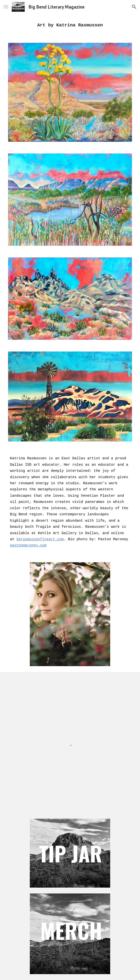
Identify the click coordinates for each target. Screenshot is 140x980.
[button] (6, 7)
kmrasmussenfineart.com (40, 539)
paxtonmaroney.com (28, 545)
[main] (70, 25)
